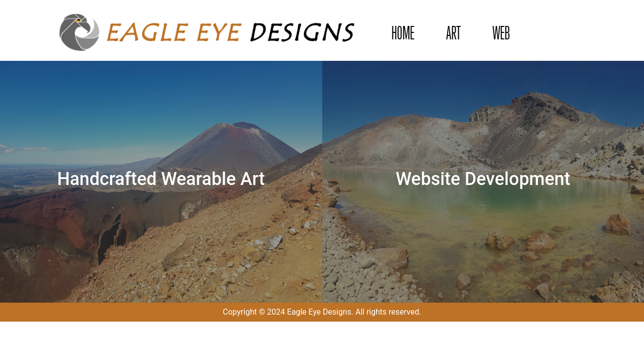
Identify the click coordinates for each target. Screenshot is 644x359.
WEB (501, 33)
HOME (403, 33)
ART (453, 33)
